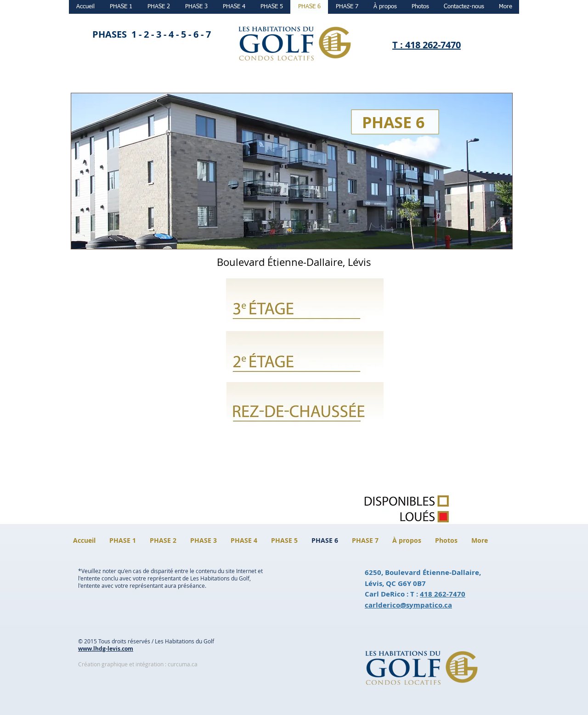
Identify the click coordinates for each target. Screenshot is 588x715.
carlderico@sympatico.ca (408, 605)
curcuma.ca (183, 664)
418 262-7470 (443, 594)
